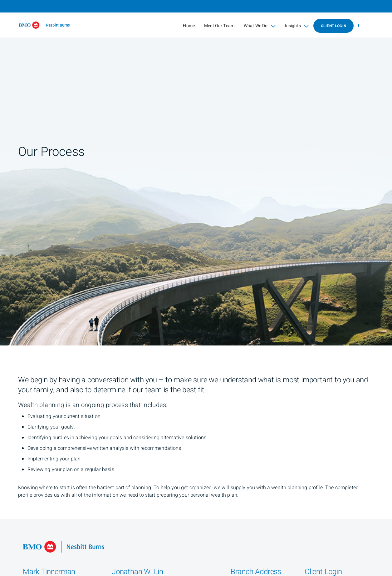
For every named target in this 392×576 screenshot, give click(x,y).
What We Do (260, 26)
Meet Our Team (219, 26)
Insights (297, 26)
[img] (196, 173)
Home (189, 26)
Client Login (333, 26)
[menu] (359, 26)
